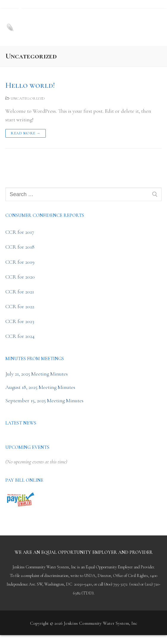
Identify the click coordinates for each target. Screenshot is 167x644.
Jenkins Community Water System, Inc (75, 22)
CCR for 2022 (20, 306)
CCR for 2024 (20, 336)
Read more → (26, 133)
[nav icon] (151, 27)
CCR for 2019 (20, 262)
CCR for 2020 (20, 277)
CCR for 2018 (20, 247)
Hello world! (30, 85)
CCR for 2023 (20, 321)
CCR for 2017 (20, 232)
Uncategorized (25, 98)
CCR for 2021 (20, 292)
